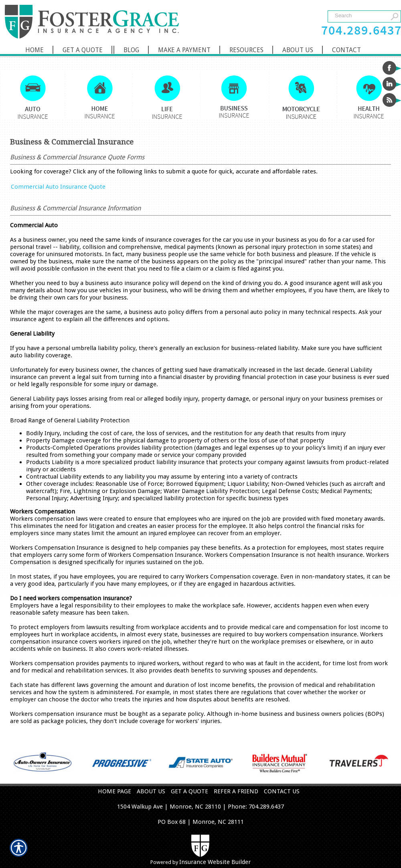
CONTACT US (282, 791)
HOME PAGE (114, 791)
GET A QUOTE (189, 791)
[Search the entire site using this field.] (360, 15)
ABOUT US (151, 791)
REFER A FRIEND (236, 791)
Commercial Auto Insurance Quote (58, 187)
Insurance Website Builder (215, 862)
